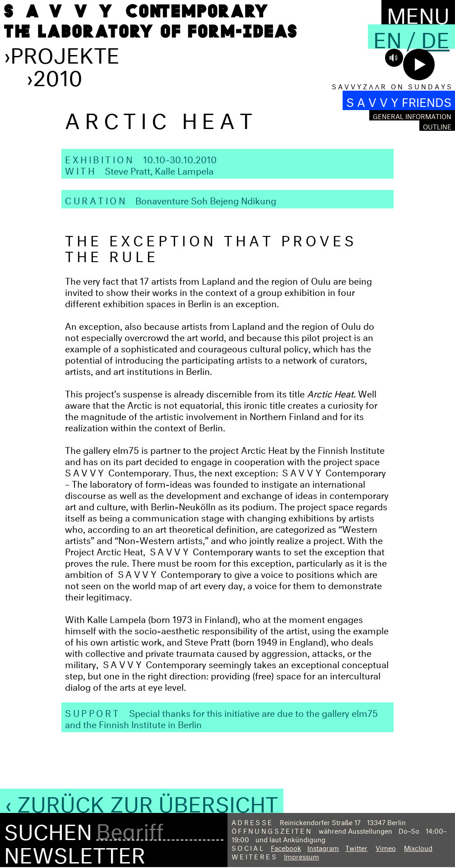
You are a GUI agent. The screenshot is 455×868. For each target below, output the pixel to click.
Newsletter (75, 852)
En (388, 37)
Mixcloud (418, 847)
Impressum (302, 856)
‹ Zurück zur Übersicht (142, 801)
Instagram (323, 847)
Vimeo (386, 847)
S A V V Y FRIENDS (399, 100)
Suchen (48, 829)
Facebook (286, 847)
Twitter (356, 847)
